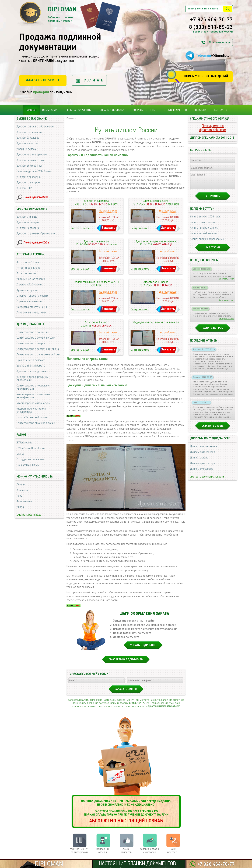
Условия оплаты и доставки (149, 851)
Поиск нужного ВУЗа (36, 197)
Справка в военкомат (29, 301)
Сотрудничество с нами (30, 459)
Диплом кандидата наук (31, 160)
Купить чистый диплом (203, 237)
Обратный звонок (219, 42)
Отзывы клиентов (175, 110)
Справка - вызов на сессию (33, 296)
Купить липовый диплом (204, 231)
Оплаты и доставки (112, 110)
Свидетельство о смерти (31, 343)
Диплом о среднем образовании (36, 234)
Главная (31, 110)
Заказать (108, 228)
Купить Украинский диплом (33, 417)
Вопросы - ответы (144, 110)
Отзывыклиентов (126, 851)
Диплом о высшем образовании (36, 127)
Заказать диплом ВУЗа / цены (34, 171)
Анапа (20, 507)
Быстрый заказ (108, 211)
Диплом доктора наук (30, 166)
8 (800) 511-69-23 (211, 27)
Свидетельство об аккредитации (36, 423)
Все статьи (213, 251)
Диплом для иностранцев (32, 155)
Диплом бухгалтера (202, 472)
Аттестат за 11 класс (29, 262)
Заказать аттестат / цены (32, 307)
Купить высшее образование (207, 242)
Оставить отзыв (213, 429)
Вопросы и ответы (103, 851)
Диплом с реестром (28, 183)
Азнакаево (23, 490)
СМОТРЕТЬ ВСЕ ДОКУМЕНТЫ (126, 660)
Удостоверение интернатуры (34, 403)
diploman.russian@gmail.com (164, 706)
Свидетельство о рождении (33, 332)
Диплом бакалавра (28, 138)
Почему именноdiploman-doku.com (213, 128)
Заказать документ (43, 80)
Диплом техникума (28, 222)
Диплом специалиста (29, 132)
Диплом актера (199, 461)
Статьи (21, 454)
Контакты (221, 110)
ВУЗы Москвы (25, 443)
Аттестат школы (26, 273)
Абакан (21, 485)
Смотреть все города (29, 515)
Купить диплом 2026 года (205, 220)
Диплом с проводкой (29, 177)
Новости (201, 110)
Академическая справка (31, 279)
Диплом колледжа (28, 228)
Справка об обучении (29, 285)
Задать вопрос (213, 331)
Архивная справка (27, 290)
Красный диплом (27, 149)
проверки (41, 92)
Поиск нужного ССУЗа (36, 243)
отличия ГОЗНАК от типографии (79, 851)
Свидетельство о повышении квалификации (34, 387)
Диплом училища (27, 217)
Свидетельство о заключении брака (38, 349)
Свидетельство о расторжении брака (39, 355)
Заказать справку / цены (31, 313)
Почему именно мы (28, 465)
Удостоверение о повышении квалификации (34, 396)
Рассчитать (93, 80)
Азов (20, 496)
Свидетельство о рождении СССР (36, 338)
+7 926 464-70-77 (211, 20)
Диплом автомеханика (203, 450)
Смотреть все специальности (207, 480)
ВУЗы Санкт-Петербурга (31, 448)
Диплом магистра (27, 143)
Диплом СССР (24, 188)
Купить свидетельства (203, 225)
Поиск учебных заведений (206, 76)
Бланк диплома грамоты (31, 366)
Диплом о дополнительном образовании (33, 379)
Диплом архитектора (202, 466)
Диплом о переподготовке (32, 371)
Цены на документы (78, 110)
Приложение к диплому (31, 360)
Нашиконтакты (173, 851)
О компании (50, 110)
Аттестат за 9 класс (28, 268)
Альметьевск (24, 501)
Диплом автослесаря (202, 455)
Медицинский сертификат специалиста (32, 410)
